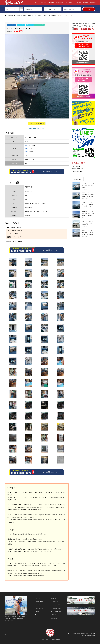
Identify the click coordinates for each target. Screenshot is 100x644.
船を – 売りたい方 (40, 608)
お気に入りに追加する (37, 124)
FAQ (66, 3)
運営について (49, 639)
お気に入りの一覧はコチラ (37, 128)
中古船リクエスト (40, 602)
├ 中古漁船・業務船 (56, 605)
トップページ (38, 598)
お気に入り (72, 3)
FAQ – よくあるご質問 (56, 612)
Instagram (85, 3)
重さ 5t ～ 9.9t (30, 25)
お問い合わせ (93, 3)
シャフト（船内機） (39, 25)
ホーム (37, 3)
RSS (5, 634)
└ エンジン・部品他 (56, 608)
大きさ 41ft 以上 (21, 25)
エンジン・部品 (75, 171)
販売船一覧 (54, 598)
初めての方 (43, 3)
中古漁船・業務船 (11, 25)
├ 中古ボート (55, 602)
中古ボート (74, 166)
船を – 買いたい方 (40, 605)
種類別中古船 (60, 3)
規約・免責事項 (56, 639)
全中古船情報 (51, 3)
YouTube (79, 3)
